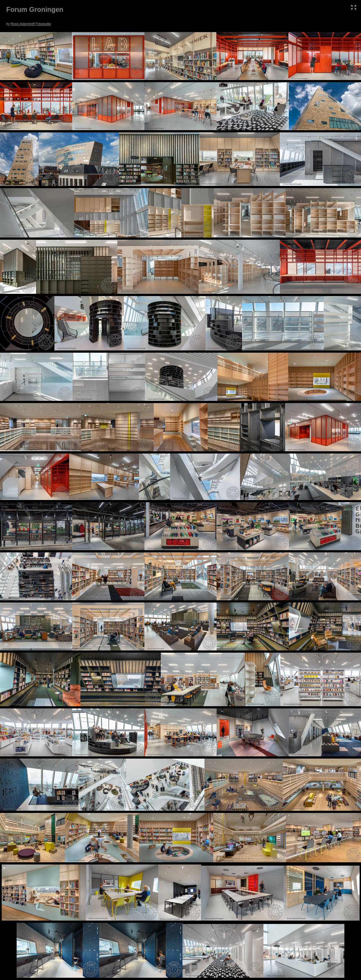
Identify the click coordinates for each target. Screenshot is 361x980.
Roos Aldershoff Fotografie (31, 24)
